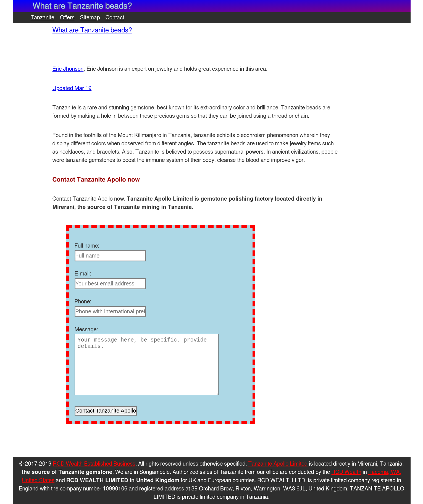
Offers (67, 18)
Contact (115, 18)
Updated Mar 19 (72, 88)
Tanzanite (43, 18)
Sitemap (90, 18)
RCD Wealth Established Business (94, 464)
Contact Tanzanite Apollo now (96, 180)
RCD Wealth (346, 472)
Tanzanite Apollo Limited (278, 464)
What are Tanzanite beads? (92, 30)
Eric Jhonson (68, 69)
